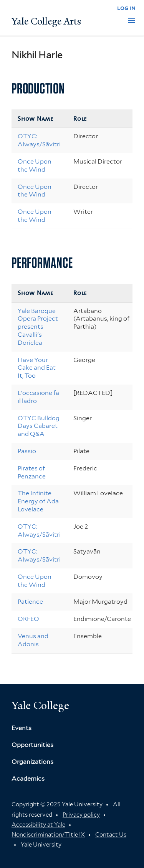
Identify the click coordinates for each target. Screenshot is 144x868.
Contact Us (111, 835)
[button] (131, 21)
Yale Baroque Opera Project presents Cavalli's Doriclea (38, 327)
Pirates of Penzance (32, 472)
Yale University (41, 845)
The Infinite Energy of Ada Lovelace (38, 501)
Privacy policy (81, 815)
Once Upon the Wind (35, 165)
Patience (30, 602)
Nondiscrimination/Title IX (48, 835)
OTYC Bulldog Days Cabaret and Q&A (39, 426)
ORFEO (28, 619)
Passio (27, 451)
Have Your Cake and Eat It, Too (37, 368)
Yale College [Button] (40, 705)
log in (126, 8)
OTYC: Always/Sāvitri (39, 140)
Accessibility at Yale (38, 825)
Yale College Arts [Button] (46, 21)
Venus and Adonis (33, 640)
